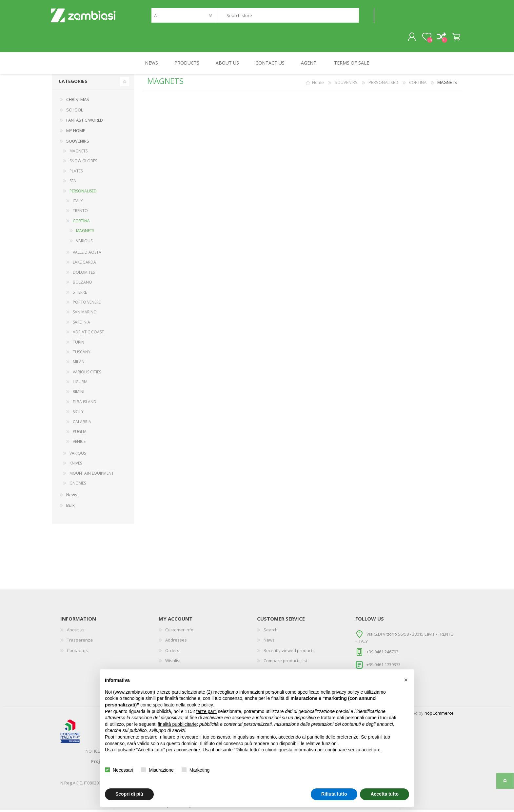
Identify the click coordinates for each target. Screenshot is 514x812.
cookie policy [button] (200, 705)
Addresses (176, 643)
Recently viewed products (289, 653)
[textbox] (288, 17)
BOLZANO (82, 285)
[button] (406, 680)
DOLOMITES (84, 275)
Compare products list (285, 663)
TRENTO (80, 213)
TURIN (79, 344)
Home (318, 85)
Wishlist (173, 663)
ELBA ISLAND (85, 404)
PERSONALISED (83, 193)
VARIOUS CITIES (87, 374)
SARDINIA (81, 324)
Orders (172, 653)
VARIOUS (84, 243)
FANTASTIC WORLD (85, 123)
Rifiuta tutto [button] (334, 794)
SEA (73, 183)
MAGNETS (79, 154)
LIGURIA (80, 384)
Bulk (70, 507)
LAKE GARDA (84, 265)
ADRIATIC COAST (88, 335)
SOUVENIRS (78, 143)
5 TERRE (80, 295)
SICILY (78, 414)
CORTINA (81, 223)
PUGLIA (80, 434)
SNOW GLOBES (83, 163)
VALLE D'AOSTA (87, 255)
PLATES (76, 173)
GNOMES (78, 485)
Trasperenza (80, 643)
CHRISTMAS (78, 102)
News (72, 497)
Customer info (179, 632)
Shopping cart (455, 38)
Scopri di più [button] (129, 794)
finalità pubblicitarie (177, 724)
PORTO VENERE (87, 304)
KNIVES (76, 466)
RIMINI (79, 394)
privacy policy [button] (346, 692)
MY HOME (76, 133)
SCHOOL (75, 112)
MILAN (79, 364)
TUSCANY (82, 354)
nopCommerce (439, 715)
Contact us (77, 653)
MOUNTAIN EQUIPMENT (92, 475)
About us (76, 632)
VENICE (79, 444)
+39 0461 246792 (382, 654)
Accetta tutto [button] (385, 794)
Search (366, 17)
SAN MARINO (85, 315)
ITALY (78, 203)
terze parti (207, 711)
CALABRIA (82, 424)
